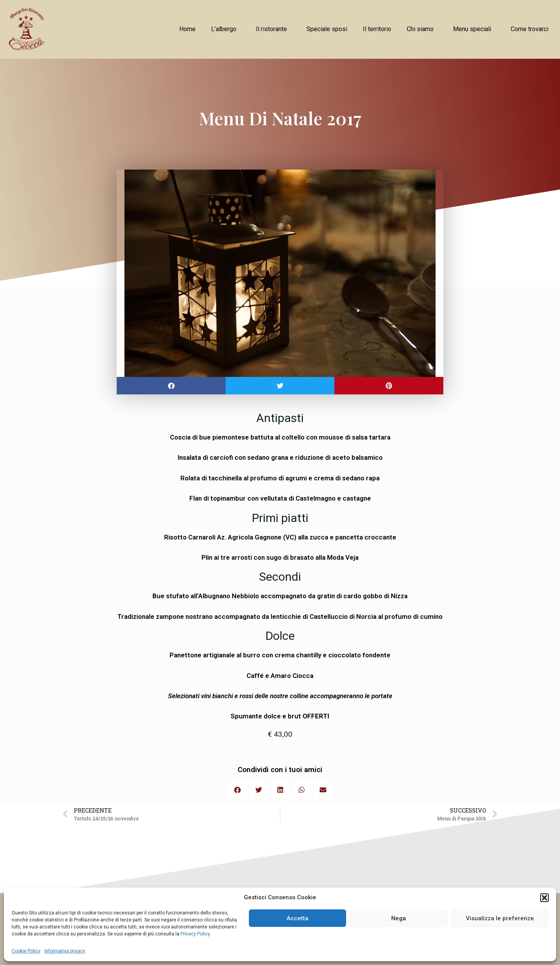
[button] (544, 898)
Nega (399, 918)
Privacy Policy (194, 934)
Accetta (297, 918)
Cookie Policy (26, 951)
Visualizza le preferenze (500, 918)
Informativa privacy (65, 951)
